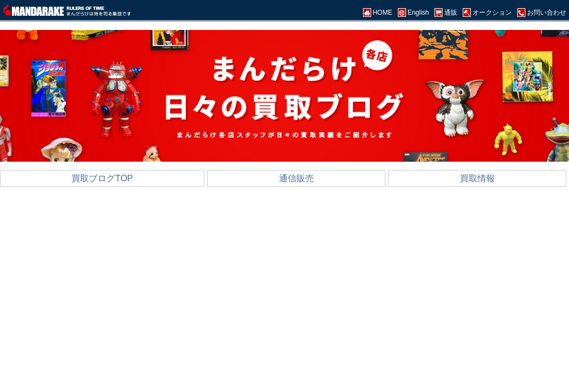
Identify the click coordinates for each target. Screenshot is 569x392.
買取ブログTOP (102, 178)
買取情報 (477, 178)
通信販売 (296, 178)
